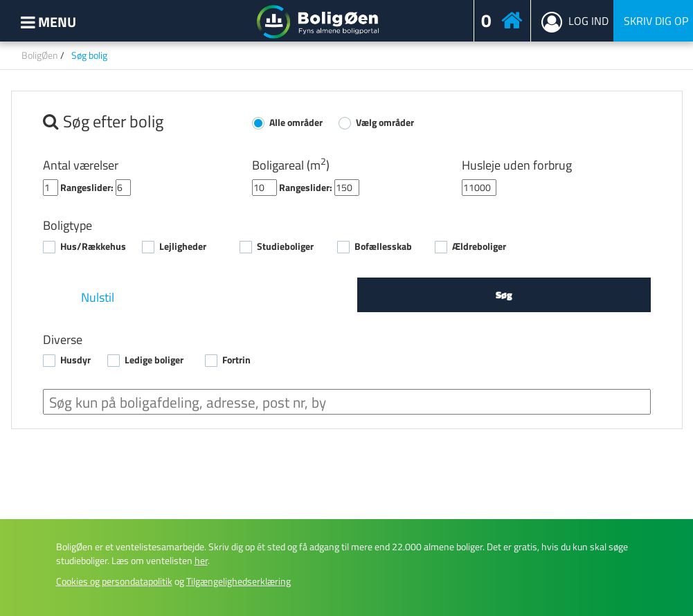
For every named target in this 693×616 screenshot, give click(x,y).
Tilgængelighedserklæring (238, 581)
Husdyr (75, 360)
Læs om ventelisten (160, 560)
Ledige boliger (154, 360)
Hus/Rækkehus (93, 246)
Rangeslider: (87, 188)
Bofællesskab (383, 246)
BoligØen (40, 55)
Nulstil (98, 297)
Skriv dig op (656, 21)
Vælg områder (385, 123)
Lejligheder (183, 246)
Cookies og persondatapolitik (114, 581)
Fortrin (236, 360)
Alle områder (296, 123)
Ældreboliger (479, 246)
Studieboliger (285, 246)
